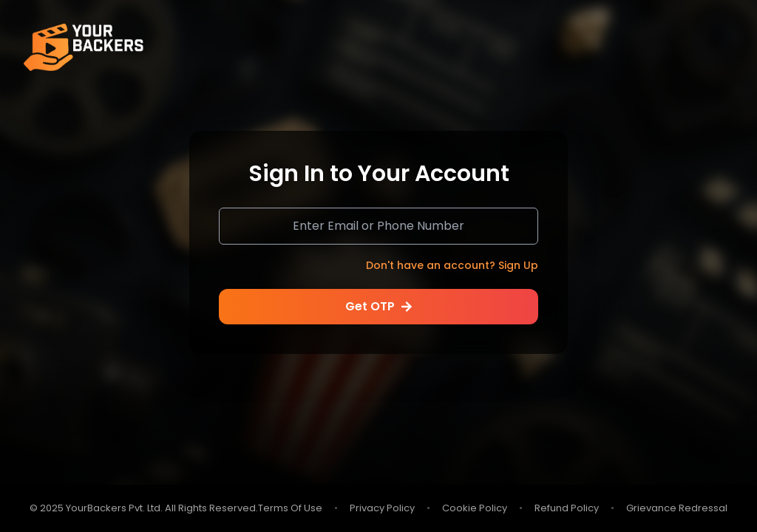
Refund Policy (567, 508)
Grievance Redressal (677, 508)
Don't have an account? (452, 265)
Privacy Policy (382, 508)
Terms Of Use (290, 508)
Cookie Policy (475, 508)
